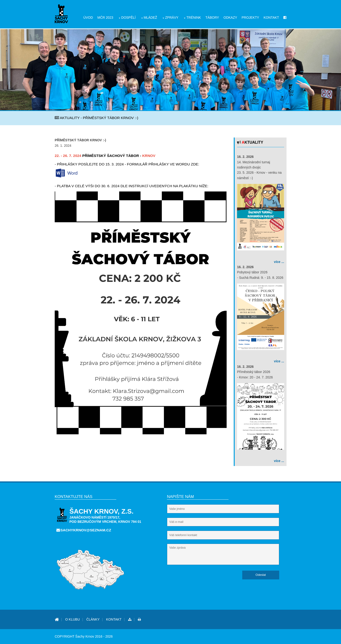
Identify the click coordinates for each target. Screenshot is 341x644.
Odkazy (230, 18)
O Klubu (73, 619)
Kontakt (271, 18)
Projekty (250, 18)
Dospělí (128, 18)
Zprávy (172, 18)
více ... (279, 262)
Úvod (88, 18)
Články (93, 619)
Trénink (194, 18)
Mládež (150, 18)
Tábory (212, 18)
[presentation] (203, 580)
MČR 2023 (105, 18)
